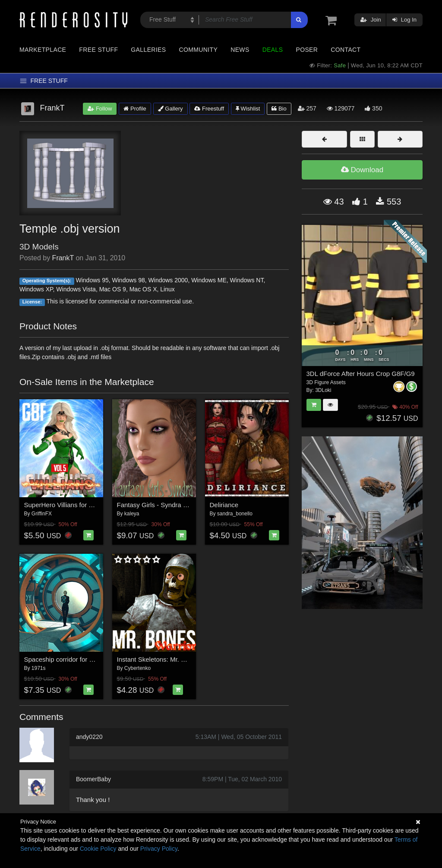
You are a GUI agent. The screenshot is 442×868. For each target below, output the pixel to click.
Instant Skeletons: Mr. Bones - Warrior (172, 659)
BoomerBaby (93, 779)
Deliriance (224, 505)
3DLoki (323, 390)
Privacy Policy (159, 849)
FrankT (63, 258)
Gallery (170, 109)
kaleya (132, 514)
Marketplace (43, 50)
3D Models (39, 247)
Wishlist (248, 109)
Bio (279, 109)
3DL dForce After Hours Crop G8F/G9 (361, 374)
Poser (307, 50)
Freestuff (209, 109)
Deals (273, 50)
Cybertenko (137, 668)
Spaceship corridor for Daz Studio (73, 659)
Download (362, 170)
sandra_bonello (235, 514)
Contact (346, 50)
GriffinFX (42, 514)
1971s (39, 668)
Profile (135, 109)
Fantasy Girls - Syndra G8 (154, 505)
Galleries (148, 50)
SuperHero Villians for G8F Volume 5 (77, 505)
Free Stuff (98, 50)
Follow (100, 109)
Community (199, 50)
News (240, 50)
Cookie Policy (98, 849)
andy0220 (89, 737)
